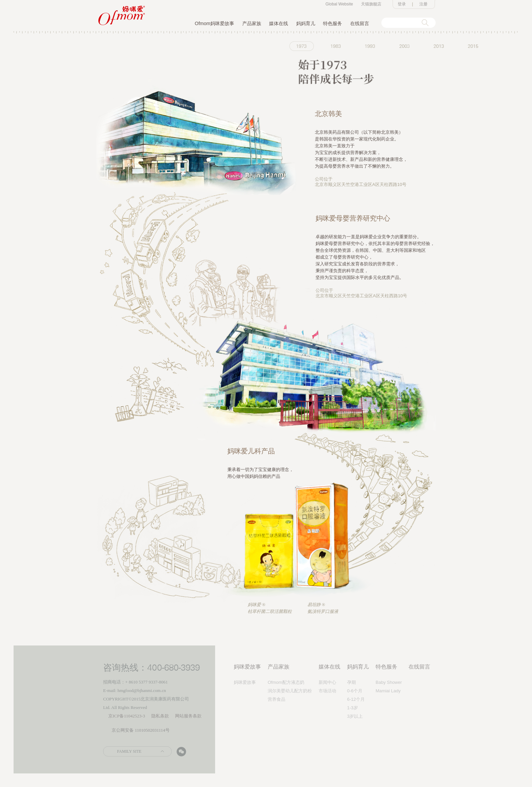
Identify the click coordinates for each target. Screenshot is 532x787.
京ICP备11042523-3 (127, 716)
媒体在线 (279, 23)
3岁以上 (355, 716)
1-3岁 (353, 708)
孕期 (351, 682)
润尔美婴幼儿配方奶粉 (290, 691)
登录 (402, 4)
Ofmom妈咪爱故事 (214, 23)
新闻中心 (327, 682)
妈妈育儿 (306, 23)
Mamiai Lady (388, 691)
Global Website (339, 4)
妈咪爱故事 (247, 667)
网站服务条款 (188, 716)
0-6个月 (355, 691)
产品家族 (252, 23)
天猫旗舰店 (371, 4)
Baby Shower (389, 682)
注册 (423, 4)
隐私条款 (160, 716)
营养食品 (277, 699)
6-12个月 (356, 699)
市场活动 (327, 691)
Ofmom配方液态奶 (286, 682)
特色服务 (332, 23)
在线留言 (360, 23)
